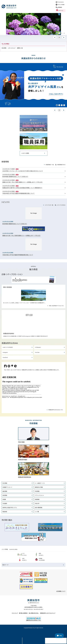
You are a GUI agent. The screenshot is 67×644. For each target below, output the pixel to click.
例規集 (4, 499)
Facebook (5, 357)
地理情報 (37, 499)
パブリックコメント (39, 495)
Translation (61, 2)
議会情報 (5, 491)
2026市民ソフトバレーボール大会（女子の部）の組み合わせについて (23, 171)
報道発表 (5, 512)
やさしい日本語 (61, 5)
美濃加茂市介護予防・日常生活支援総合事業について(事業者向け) (22, 188)
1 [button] (57, 33)
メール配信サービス (40, 483)
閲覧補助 (60, 7)
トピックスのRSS (61, 205)
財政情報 (5, 495)
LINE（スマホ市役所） (8, 347)
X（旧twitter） (38, 347)
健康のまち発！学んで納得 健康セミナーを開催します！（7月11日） (23, 182)
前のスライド (55, 37)
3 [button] (62, 33)
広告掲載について (61, 591)
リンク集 (37, 512)
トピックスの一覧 (49, 205)
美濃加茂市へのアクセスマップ (48, 613)
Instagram (5, 352)
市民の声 (37, 504)
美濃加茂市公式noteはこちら (56, 410)
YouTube (37, 352)
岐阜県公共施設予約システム (10, 508)
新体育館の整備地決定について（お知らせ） (15, 177)
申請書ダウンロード (7, 487)
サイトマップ (15, 613)
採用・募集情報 (39, 508)
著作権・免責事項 (23, 613)
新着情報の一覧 (50, 165)
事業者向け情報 (39, 487)
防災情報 (4, 48)
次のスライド (64, 37)
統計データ (5, 565)
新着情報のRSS (61, 165)
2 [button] (59, 33)
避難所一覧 (20, 48)
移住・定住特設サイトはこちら (56, 306)
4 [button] (64, 33)
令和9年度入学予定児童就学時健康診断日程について (19, 193)
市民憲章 (5, 504)
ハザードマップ (12, 48)
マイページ (61, 11)
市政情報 (37, 491)
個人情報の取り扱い (34, 613)
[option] (33, 24)
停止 (59, 37)
